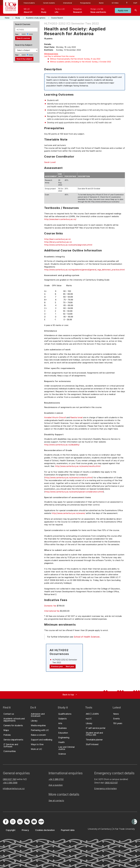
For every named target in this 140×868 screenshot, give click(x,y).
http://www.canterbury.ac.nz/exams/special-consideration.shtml (74, 492)
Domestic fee (50, 606)
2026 (31, 34)
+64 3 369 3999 (10, 783)
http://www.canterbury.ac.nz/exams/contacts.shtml (69, 478)
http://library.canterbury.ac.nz (58, 242)
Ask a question (56, 785)
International (68, 3)
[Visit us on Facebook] (6, 822)
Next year (70, 666)
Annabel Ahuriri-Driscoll (55, 417)
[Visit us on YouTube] (34, 822)
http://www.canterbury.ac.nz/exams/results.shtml (78, 466)
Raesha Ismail (76, 417)
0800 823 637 (111, 783)
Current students (49, 3)
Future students (29, 3)
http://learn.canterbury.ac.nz (57, 239)
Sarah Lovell (50, 162)
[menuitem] (28, 11)
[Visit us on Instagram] (13, 822)
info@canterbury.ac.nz (14, 788)
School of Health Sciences (87, 637)
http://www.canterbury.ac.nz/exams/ (69, 513)
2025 (24, 34)
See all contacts (56, 801)
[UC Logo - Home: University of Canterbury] (11, 7)
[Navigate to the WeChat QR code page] (27, 822)
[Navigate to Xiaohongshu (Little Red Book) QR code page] (41, 822)
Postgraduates (85, 3)
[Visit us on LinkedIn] (20, 822)
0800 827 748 (9, 779)
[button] (123, 11)
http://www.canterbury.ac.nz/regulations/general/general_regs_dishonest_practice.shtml (84, 270)
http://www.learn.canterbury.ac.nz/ (60, 219)
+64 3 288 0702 (56, 779)
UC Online (115, 3)
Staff (135, 3)
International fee (52, 611)
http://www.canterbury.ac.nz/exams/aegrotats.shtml (68, 245)
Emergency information (106, 788)
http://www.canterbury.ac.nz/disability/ (62, 445)
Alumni (101, 3)
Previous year (57, 666)
